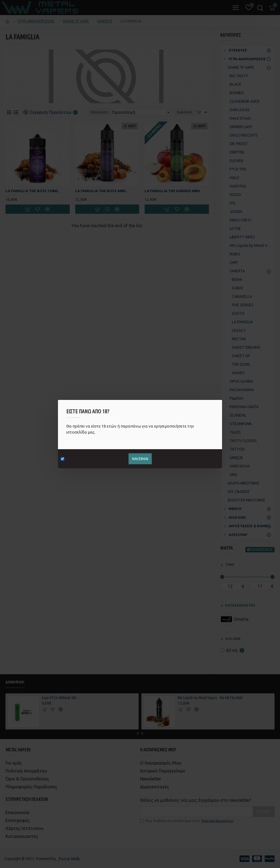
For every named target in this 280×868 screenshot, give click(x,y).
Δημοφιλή (15, 682)
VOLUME (233, 639)
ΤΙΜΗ (230, 564)
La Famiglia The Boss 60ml (101, 191)
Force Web (69, 859)
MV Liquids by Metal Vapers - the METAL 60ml (210, 698)
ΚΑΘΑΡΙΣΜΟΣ (262, 550)
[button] (138, 733)
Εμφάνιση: (185, 112)
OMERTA (105, 21)
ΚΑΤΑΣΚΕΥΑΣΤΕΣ (240, 605)
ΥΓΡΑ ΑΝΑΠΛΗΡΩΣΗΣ (36, 21)
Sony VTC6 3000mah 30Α (59, 698)
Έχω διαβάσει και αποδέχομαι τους (187, 821)
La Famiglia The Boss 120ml (32, 191)
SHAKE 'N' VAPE (76, 21)
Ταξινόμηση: (99, 112)
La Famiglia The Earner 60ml (173, 191)
